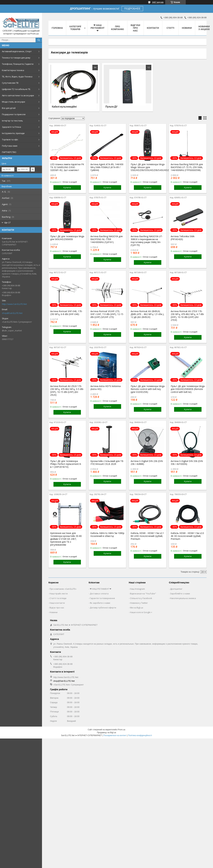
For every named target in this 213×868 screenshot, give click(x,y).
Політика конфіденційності (140, 735)
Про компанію (118, 28)
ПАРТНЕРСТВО (9, 152)
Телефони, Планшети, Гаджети (18, 64)
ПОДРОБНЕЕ (132, 9)
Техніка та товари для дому (16, 58)
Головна (57, 28)
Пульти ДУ (111, 107)
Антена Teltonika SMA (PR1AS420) (183, 238)
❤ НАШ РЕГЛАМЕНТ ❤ (98, 28)
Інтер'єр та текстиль (12, 121)
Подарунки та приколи (14, 114)
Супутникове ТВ (10, 83)
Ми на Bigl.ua (137, 608)
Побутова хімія (10, 146)
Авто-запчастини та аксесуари (18, 95)
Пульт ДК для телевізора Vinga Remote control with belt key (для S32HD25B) (148, 389)
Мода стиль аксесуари (13, 102)
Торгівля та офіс (10, 139)
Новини (187, 28)
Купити (67, 187)
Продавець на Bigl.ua (106, 733)
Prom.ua (122, 730)
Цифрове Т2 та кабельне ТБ (16, 89)
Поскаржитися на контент (115, 735)
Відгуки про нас (135, 28)
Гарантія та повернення (102, 598)
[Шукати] (39, 40)
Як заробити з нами (100, 603)
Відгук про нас (57, 608)
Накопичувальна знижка (183, 598)
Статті (170, 28)
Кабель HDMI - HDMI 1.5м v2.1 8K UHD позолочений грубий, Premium (147, 536)
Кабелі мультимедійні (64, 107)
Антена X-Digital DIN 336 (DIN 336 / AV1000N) (187, 463)
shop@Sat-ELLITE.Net (12, 313)
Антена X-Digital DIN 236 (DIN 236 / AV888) (147, 463)
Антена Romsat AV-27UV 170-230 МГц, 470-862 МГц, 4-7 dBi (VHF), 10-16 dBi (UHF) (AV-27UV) (187, 316)
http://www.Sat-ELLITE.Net (14, 304)
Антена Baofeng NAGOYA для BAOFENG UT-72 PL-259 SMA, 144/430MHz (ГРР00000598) (187, 167)
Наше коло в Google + (141, 612)
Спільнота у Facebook (141, 598)
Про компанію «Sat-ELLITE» (63, 589)
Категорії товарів (75, 28)
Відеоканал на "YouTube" (143, 594)
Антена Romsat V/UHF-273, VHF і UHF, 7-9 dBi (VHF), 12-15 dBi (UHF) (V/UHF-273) (107, 314)
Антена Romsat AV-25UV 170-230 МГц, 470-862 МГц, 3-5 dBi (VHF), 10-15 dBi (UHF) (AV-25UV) (67, 391)
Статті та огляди (58, 598)
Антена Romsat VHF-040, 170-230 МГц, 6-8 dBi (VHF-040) (66, 313)
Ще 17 (7, 223)
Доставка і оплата (99, 594)
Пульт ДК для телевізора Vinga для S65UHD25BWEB (67, 238)
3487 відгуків (158, 2)
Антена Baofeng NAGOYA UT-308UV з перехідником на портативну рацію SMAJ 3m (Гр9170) (147, 241)
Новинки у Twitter (139, 603)
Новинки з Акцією (204, 28)
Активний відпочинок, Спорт (17, 51)
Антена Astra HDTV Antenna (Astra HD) (106, 388)
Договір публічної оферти (103, 608)
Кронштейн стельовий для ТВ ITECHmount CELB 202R (107, 463)
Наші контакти (57, 603)
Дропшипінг (176, 589)
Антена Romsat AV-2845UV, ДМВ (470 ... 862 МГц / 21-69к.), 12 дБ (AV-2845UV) (147, 314)
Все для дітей (9, 108)
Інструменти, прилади (13, 133)
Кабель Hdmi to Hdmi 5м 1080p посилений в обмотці (107, 535)
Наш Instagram (137, 589)
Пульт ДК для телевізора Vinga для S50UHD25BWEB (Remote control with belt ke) (188, 389)
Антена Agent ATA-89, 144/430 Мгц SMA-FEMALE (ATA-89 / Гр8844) (107, 167)
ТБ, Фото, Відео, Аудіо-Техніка (17, 77)
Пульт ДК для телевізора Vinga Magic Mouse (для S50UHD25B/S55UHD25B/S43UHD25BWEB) (148, 167)
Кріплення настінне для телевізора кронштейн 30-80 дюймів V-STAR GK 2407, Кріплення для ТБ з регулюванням (66, 539)
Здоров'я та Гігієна (11, 127)
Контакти (153, 28)
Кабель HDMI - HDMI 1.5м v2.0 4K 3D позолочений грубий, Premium (187, 536)
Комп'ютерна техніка (13, 70)
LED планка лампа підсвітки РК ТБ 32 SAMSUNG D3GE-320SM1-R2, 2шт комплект (67, 167)
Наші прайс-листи (59, 594)
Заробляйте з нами (180, 594)
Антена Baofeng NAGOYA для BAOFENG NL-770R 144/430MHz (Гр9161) (106, 239)
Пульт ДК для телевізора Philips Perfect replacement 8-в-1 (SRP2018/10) (66, 464)
